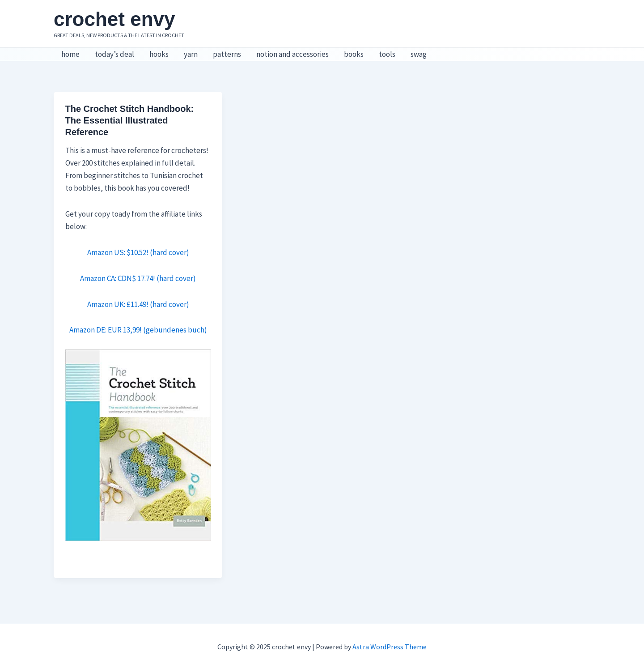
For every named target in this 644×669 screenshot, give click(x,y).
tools (387, 54)
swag (419, 54)
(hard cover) (176, 278)
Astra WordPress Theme (390, 647)
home (70, 54)
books (354, 54)
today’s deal (114, 54)
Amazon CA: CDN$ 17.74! (118, 278)
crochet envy (114, 19)
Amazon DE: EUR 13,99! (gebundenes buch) (138, 330)
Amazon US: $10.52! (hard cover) (138, 252)
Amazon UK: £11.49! (118, 304)
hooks (159, 54)
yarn (191, 54)
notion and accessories (292, 54)
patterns (227, 54)
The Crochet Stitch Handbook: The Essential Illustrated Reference (130, 120)
